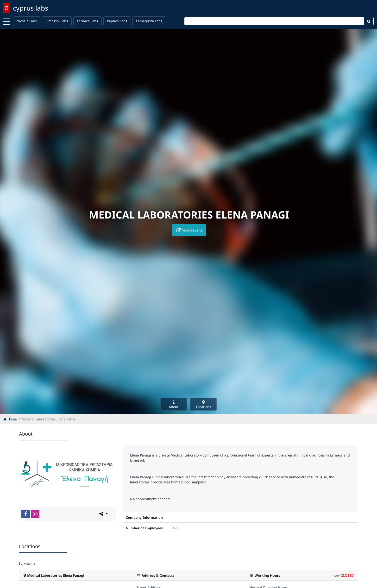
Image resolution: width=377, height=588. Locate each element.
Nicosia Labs (27, 21)
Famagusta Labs (149, 21)
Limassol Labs (57, 21)
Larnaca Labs (88, 21)
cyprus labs (31, 8)
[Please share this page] (103, 514)
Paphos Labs (117, 21)
